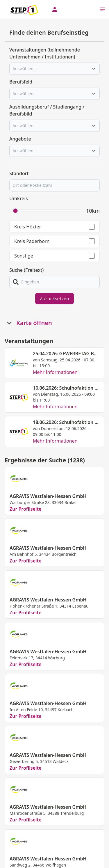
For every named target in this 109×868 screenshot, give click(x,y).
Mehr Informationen (55, 372)
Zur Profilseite (26, 509)
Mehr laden (54, 835)
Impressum (79, 864)
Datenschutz (51, 864)
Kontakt (27, 864)
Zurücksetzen (54, 299)
